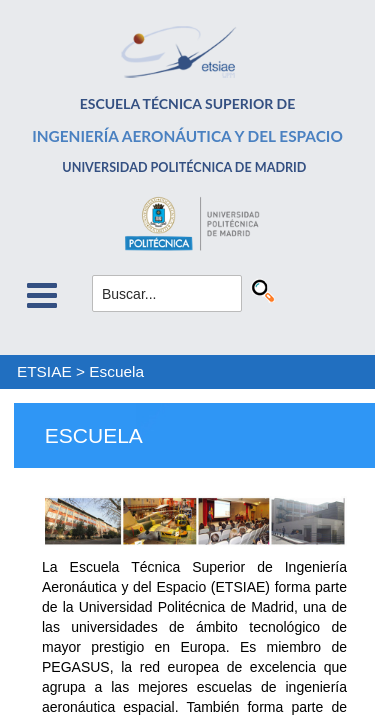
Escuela (116, 371)
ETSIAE (44, 371)
